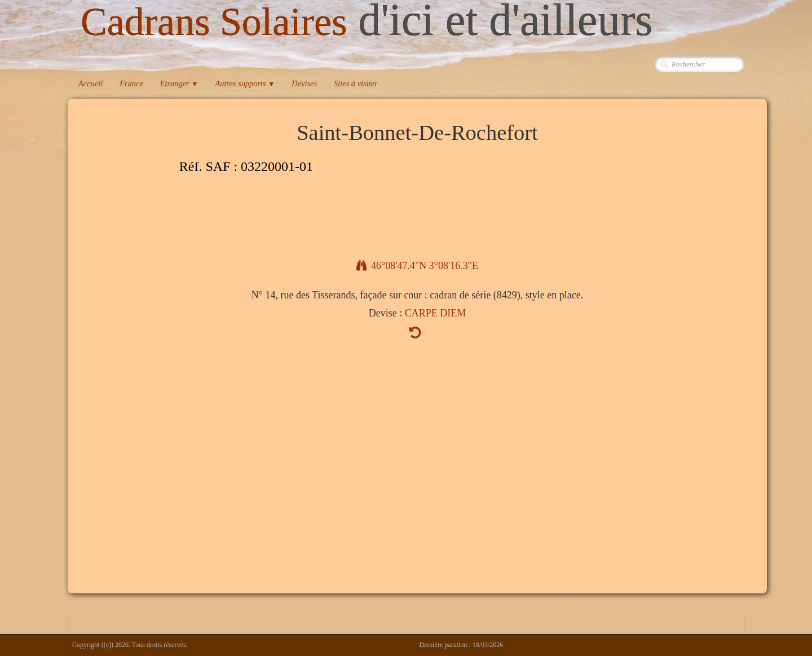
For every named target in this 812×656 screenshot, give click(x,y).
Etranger (179, 83)
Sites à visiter (356, 83)
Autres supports (245, 83)
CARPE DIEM (436, 313)
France (131, 83)
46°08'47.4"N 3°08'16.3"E (417, 266)
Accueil (91, 83)
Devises (304, 83)
